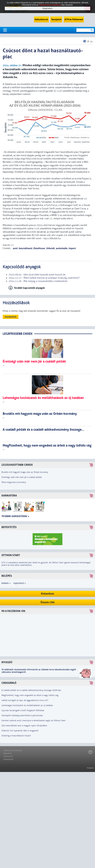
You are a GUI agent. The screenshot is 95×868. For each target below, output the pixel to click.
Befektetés (9, 527)
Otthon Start (11, 555)
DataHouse (39, 248)
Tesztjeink (56, 19)
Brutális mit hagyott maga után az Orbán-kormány (25, 472)
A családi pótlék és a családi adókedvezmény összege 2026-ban (31, 690)
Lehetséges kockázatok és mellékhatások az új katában (27, 705)
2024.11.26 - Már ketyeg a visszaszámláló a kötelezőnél (38, 281)
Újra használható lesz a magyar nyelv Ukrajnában (24, 726)
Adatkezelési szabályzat (13, 750)
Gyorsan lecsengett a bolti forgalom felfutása (23, 710)
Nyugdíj (7, 662)
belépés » (6, 583)
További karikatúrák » (15, 516)
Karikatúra (9, 496)
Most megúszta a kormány (14, 482)
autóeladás (61, 248)
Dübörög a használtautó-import (16, 736)
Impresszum (8, 756)
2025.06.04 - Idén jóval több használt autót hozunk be (37, 275)
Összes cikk (48, 602)
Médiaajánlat (8, 759)
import (72, 248)
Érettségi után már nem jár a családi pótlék (22, 477)
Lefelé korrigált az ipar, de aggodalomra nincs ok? (25, 700)
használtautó (25, 248)
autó (15, 248)
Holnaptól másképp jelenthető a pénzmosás (22, 715)
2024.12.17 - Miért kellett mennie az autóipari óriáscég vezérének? (44, 278)
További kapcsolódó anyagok (29, 288)
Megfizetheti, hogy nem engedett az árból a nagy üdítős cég (30, 695)
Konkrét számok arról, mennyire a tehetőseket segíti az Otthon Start (34, 721)
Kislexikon (47, 594)
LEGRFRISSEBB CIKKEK (18, 334)
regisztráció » (20, 583)
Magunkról (7, 753)
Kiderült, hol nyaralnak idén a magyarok (20, 731)
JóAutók (50, 248)
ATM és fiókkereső (74, 19)
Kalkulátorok (41, 19)
